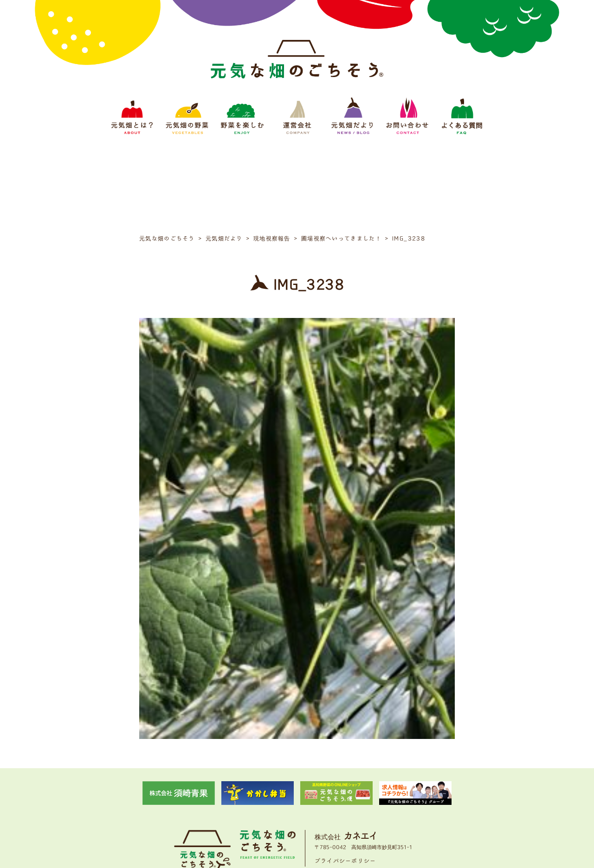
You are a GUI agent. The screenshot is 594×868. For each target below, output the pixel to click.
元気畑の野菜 (216, 804)
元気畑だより (336, 804)
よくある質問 (420, 804)
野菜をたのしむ (261, 804)
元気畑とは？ (174, 804)
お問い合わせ (378, 804)
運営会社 (300, 804)
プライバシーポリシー (346, 775)
